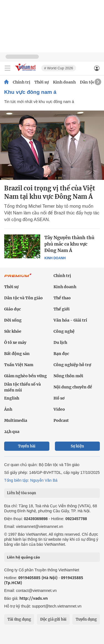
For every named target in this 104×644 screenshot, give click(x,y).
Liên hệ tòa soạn (21, 493)
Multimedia (16, 420)
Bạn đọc (61, 354)
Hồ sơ (59, 398)
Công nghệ (64, 331)
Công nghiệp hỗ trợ (72, 365)
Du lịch (60, 342)
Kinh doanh (64, 82)
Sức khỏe (13, 331)
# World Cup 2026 (59, 68)
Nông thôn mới (68, 376)
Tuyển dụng (86, 619)
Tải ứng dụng (19, 619)
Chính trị (21, 82)
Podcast (61, 420)
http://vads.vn (34, 598)
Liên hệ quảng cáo (23, 557)
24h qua (12, 432)
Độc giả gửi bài (53, 619)
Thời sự (42, 82)
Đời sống (13, 320)
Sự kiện (77, 446)
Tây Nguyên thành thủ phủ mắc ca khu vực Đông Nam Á (69, 244)
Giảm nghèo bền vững (26, 376)
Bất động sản (17, 354)
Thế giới (62, 309)
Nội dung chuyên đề (73, 387)
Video (59, 409)
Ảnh (8, 409)
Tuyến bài (27, 446)
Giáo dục (12, 309)
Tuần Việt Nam (19, 365)
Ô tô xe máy (15, 342)
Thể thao (62, 298)
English (12, 398)
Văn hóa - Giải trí (70, 320)
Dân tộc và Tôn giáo (23, 298)
